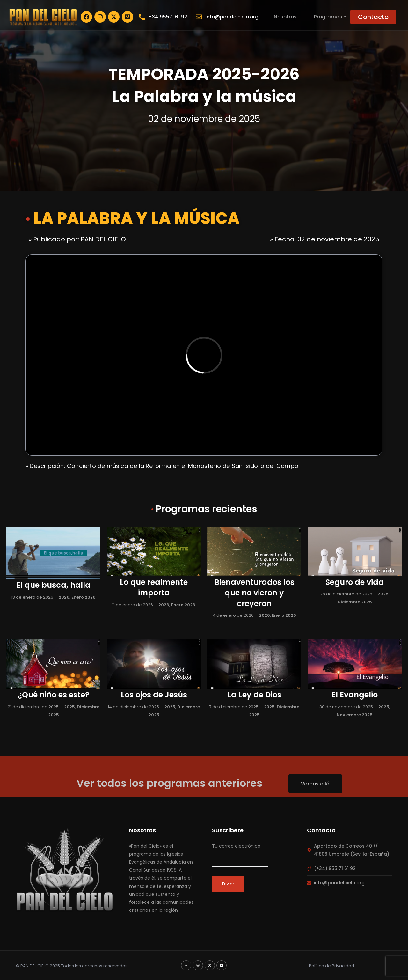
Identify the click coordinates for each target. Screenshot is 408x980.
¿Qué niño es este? (54, 695)
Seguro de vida (355, 582)
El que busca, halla (53, 585)
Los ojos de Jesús (154, 695)
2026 (64, 597)
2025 (383, 594)
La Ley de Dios (254, 695)
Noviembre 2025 (355, 715)
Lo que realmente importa (154, 588)
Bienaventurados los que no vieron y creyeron (254, 593)
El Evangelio (355, 695)
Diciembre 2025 (355, 602)
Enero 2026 (84, 597)
